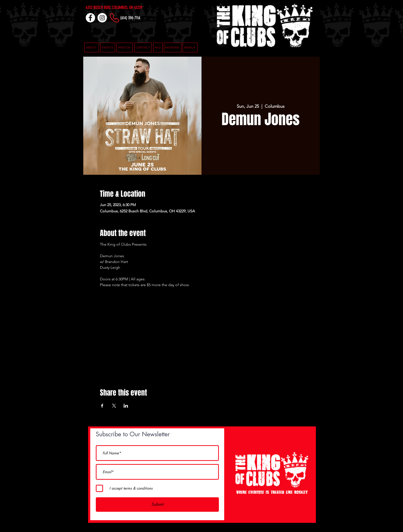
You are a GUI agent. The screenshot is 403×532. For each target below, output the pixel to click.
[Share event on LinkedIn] (126, 406)
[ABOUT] (92, 47)
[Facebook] (90, 18)
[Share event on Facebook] (102, 406)
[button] (158, 47)
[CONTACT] (143, 47)
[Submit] (157, 505)
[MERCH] (190, 47)
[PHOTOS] (125, 47)
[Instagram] (102, 18)
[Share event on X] (114, 406)
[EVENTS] (108, 47)
